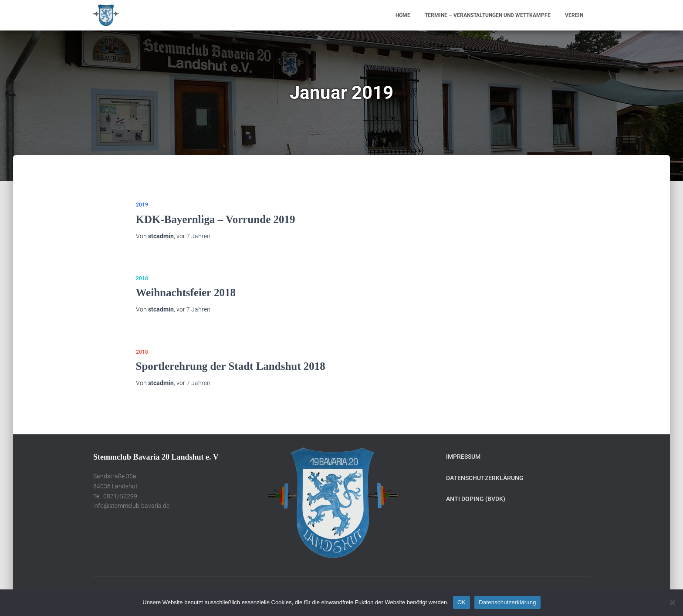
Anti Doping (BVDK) (476, 499)
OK (462, 602)
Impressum (463, 457)
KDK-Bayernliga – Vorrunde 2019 (216, 219)
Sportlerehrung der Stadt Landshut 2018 (231, 366)
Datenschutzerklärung (485, 478)
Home (403, 15)
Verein (574, 15)
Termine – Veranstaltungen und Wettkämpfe (488, 15)
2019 (142, 205)
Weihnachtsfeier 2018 (186, 293)
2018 (142, 278)
